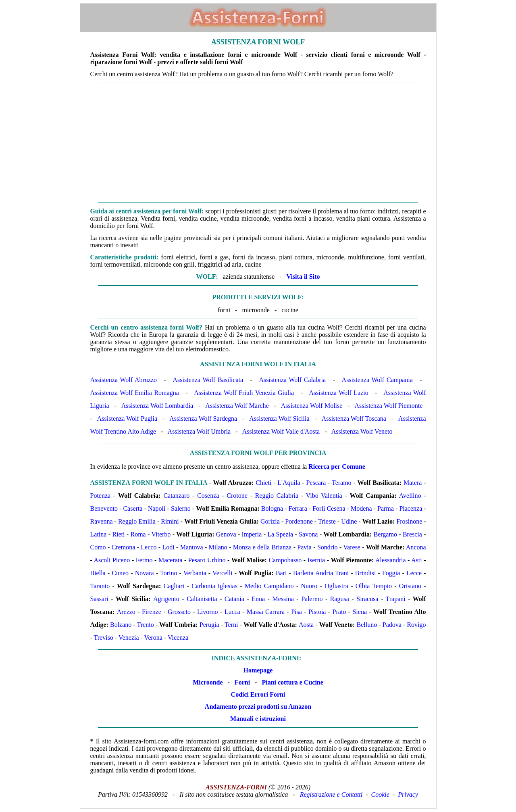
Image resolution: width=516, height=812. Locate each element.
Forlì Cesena (329, 508)
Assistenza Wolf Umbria (199, 431)
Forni (242, 682)
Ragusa (340, 599)
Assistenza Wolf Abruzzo (124, 380)
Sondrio (328, 547)
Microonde (208, 682)
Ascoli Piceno (112, 560)
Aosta (306, 625)
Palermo (312, 599)
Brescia (412, 534)
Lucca (232, 612)
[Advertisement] (258, 143)
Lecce (414, 573)
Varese (352, 547)
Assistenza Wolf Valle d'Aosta (281, 431)
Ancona (416, 547)
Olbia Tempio (374, 586)
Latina (99, 534)
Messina (283, 599)
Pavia (304, 547)
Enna (258, 599)
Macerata (171, 560)
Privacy (408, 794)
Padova (392, 625)
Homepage (258, 670)
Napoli (157, 508)
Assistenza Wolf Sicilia (279, 419)
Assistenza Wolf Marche (237, 406)
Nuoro (309, 586)
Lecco (149, 547)
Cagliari (174, 586)
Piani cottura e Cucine (292, 682)
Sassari (99, 599)
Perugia (209, 625)
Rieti (118, 534)
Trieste (327, 521)
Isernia (316, 560)
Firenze (152, 612)
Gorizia (270, 521)
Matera (413, 483)
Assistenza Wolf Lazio (339, 393)
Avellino (410, 496)
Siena (360, 612)
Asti (417, 560)
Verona (153, 638)
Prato (339, 612)
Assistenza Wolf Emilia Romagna (135, 393)
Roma (138, 534)
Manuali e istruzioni (258, 719)
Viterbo (161, 534)
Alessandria (391, 560)
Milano (218, 547)
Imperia (252, 534)
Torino (169, 573)
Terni (231, 625)
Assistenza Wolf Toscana (354, 419)
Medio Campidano (269, 586)
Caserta (133, 508)
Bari (281, 573)
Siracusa (367, 599)
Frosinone (409, 521)
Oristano (410, 586)
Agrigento (166, 599)
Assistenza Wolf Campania (377, 380)
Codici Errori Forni (258, 694)
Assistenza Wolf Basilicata (208, 380)
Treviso (104, 638)
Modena (361, 508)
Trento (146, 625)
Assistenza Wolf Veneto (362, 431)
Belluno (367, 625)
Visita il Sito (303, 277)
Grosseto (179, 612)
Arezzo (126, 612)
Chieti (263, 483)
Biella (98, 573)
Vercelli (223, 573)
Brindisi (366, 573)
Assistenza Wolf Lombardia (157, 406)
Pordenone (299, 521)
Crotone (237, 496)
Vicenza (178, 638)
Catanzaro (176, 496)
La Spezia (280, 534)
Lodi (168, 547)
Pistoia (317, 612)
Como (98, 547)
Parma (386, 508)
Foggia (391, 573)
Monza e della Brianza (262, 547)
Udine (349, 521)
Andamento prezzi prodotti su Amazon (258, 707)
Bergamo (385, 534)
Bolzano (121, 625)
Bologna (272, 508)
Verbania (195, 573)
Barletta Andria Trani (321, 573)
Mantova (192, 547)
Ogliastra (336, 586)
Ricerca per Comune (337, 467)
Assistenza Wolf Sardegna (203, 419)
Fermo (144, 560)
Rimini (170, 521)
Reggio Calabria (277, 496)
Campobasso (285, 560)
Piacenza (411, 508)
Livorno (208, 612)
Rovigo (416, 625)
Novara (145, 573)
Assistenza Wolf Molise (312, 406)
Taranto (100, 586)
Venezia (129, 638)
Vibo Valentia (324, 496)
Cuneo (120, 573)
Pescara (316, 483)
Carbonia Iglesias (214, 586)
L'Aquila (289, 483)
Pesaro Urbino (207, 560)
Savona (308, 534)
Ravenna (102, 521)
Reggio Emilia (137, 521)
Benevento (104, 508)
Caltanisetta (202, 599)
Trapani (396, 599)
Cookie (380, 794)
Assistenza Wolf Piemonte (389, 406)
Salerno (181, 508)
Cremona (124, 547)
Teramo (342, 483)
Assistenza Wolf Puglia (127, 419)
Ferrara (298, 508)
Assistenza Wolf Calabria (293, 380)
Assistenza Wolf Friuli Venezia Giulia (244, 393)
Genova (226, 534)
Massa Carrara (266, 612)
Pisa (296, 612)
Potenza (101, 496)
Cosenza (208, 496)
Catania (234, 599)
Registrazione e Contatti (331, 794)
